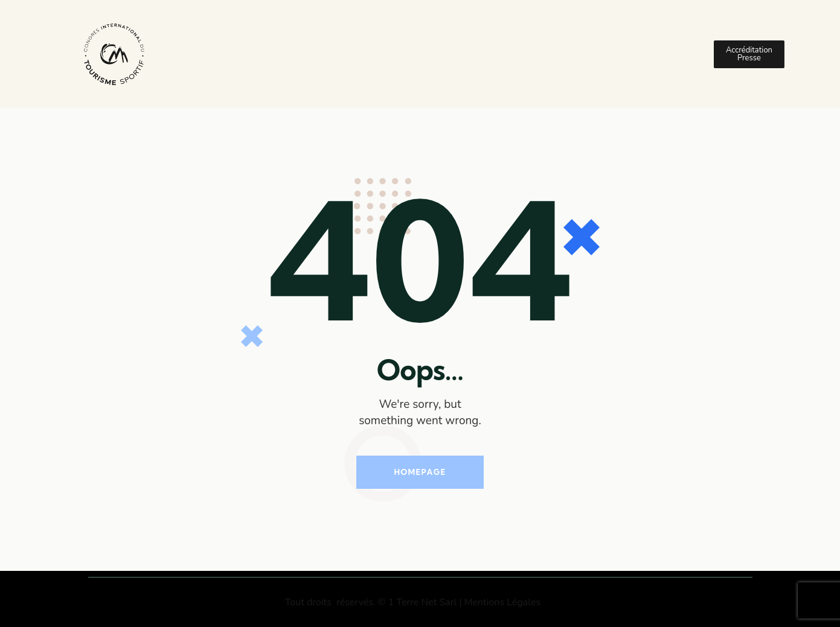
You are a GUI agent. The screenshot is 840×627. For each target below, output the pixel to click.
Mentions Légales (502, 602)
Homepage (420, 472)
